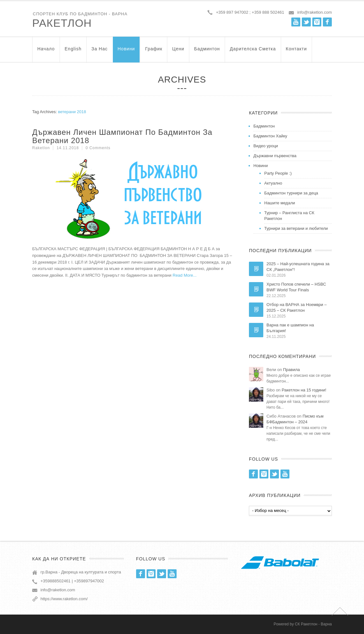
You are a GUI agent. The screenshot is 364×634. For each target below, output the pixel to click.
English (73, 52)
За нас (100, 52)
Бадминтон (207, 52)
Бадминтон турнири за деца (291, 193)
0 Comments (98, 148)
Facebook (327, 22)
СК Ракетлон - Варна (313, 624)
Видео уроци (266, 146)
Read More (183, 275)
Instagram (317, 22)
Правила (291, 370)
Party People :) (278, 173)
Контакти (296, 52)
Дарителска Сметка (253, 52)
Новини (126, 52)
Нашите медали (280, 203)
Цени (178, 52)
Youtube (296, 22)
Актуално (273, 183)
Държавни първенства (275, 156)
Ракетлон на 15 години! (304, 390)
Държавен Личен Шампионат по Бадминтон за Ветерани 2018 (122, 136)
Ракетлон (62, 23)
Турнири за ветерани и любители (296, 228)
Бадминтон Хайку (270, 136)
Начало (46, 52)
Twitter (306, 22)
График (154, 52)
